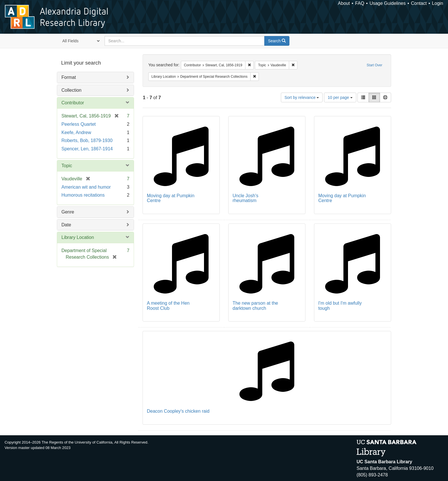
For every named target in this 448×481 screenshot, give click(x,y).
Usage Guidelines (387, 3)
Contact (419, 3)
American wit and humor (86, 187)
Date (66, 225)
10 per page (340, 97)
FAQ (360, 3)
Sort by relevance (302, 97)
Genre (68, 212)
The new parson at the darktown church (255, 306)
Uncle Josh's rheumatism (245, 198)
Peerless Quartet (79, 124)
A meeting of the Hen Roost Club (168, 306)
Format (69, 77)
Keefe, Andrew (76, 132)
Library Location (78, 237)
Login (438, 3)
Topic (67, 166)
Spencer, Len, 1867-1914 (87, 149)
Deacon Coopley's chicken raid (178, 411)
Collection (71, 90)
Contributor (73, 103)
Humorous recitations (83, 195)
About (344, 3)
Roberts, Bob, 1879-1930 (87, 140)
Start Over (374, 65)
